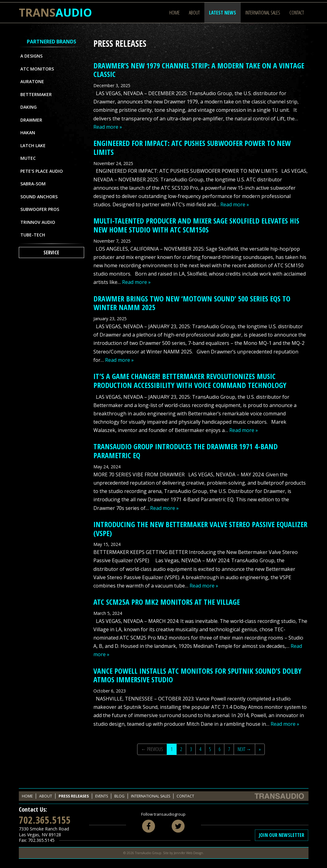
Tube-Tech (33, 235)
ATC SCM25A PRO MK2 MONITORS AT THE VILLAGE (167, 602)
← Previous (152, 749)
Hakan (28, 133)
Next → (244, 749)
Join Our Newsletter (282, 835)
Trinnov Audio (38, 222)
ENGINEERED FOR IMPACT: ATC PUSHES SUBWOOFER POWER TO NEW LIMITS (192, 147)
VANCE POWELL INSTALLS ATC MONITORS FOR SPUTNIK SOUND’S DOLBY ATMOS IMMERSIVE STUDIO (197, 675)
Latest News (223, 13)
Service (51, 252)
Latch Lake (33, 145)
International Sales (263, 13)
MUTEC (28, 158)
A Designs (31, 56)
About (194, 13)
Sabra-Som (33, 184)
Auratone (32, 81)
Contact (297, 13)
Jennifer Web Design (188, 853)
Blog (119, 796)
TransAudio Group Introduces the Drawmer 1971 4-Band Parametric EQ (186, 451)
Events (102, 796)
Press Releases (74, 796)
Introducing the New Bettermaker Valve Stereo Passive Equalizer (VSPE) (200, 529)
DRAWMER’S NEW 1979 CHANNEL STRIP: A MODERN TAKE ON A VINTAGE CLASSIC (199, 70)
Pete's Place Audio (42, 171)
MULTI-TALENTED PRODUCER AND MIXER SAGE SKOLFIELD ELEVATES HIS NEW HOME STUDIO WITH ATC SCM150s (196, 225)
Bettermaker (36, 94)
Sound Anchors (39, 197)
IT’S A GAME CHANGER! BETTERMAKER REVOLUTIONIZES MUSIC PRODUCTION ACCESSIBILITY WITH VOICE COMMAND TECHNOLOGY (190, 381)
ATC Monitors (37, 69)
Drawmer (31, 120)
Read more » (108, 127)
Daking (29, 107)
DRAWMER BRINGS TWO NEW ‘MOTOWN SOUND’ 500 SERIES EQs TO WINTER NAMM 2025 (192, 303)
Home (174, 13)
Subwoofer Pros (40, 209)
